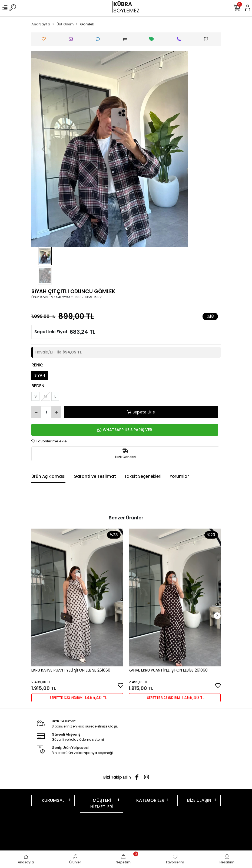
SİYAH (40, 375)
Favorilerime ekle (49, 441)
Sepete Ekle (141, 412)
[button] (43, 149)
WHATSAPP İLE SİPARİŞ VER (125, 430)
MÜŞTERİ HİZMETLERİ (102, 804)
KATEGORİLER (150, 800)
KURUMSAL (53, 800)
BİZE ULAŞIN (199, 800)
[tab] (48, 477)
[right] (217, 616)
